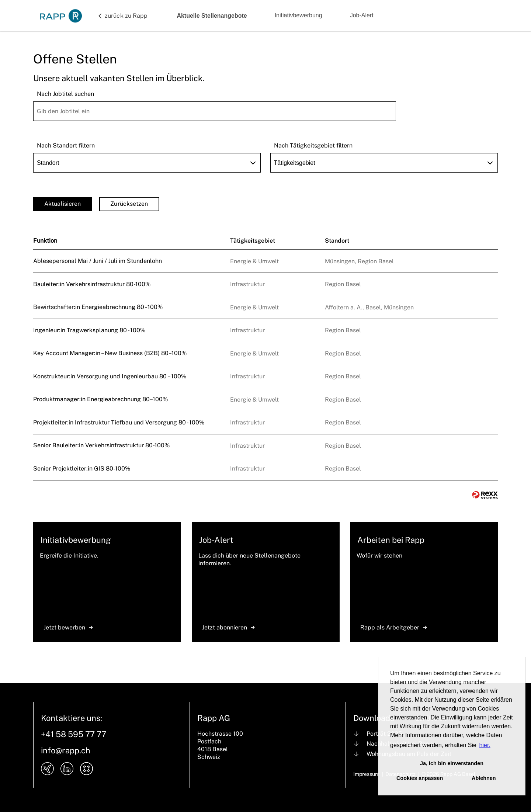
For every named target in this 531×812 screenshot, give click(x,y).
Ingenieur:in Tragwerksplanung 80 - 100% (89, 330)
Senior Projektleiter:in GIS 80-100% (82, 469)
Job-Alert (362, 15)
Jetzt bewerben (68, 627)
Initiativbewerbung (299, 15)
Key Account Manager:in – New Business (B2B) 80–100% (110, 353)
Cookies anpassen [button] (420, 778)
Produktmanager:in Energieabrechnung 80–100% (100, 399)
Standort (337, 241)
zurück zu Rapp (126, 16)
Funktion (45, 241)
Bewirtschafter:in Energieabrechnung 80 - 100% (98, 307)
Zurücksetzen (129, 204)
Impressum (366, 774)
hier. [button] (485, 745)
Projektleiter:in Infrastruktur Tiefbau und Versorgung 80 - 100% (119, 422)
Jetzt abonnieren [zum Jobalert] (228, 627)
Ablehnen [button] (484, 778)
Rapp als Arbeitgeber (394, 627)
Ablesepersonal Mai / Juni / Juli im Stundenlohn (98, 261)
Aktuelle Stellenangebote (212, 16)
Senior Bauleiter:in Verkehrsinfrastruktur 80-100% (101, 445)
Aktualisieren (63, 204)
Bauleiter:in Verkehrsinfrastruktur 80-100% (92, 284)
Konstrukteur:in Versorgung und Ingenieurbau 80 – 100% (110, 376)
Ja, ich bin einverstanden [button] (452, 763)
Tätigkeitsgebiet (253, 241)
